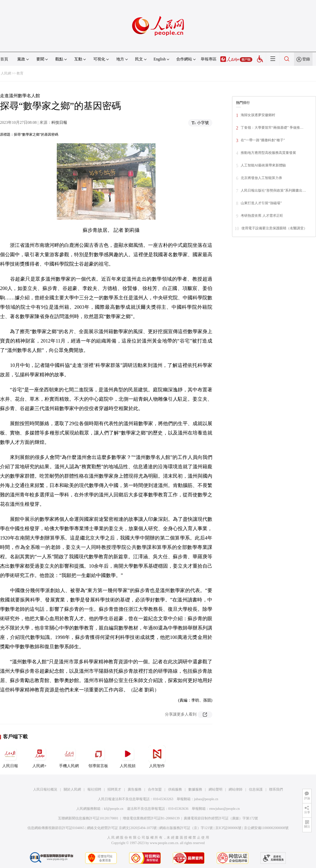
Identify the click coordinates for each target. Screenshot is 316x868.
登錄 (306, 59)
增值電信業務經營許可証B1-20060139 (151, 818)
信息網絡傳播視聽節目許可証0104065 (56, 828)
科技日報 (59, 122)
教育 (20, 73)
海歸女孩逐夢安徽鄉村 (258, 115)
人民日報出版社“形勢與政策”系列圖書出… (273, 190)
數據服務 (195, 789)
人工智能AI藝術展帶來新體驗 (263, 165)
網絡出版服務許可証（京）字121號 (186, 828)
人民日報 (10, 757)
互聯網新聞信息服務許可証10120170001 (88, 818)
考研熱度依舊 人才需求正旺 (262, 216)
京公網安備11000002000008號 (266, 828)
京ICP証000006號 (228, 828)
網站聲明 (216, 789)
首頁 (4, 59)
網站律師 (236, 789)
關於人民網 (72, 789)
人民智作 (157, 757)
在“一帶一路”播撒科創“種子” (263, 140)
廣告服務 (135, 789)
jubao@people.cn (206, 799)
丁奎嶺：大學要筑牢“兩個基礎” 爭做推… (272, 128)
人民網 (6, 73)
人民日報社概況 (45, 789)
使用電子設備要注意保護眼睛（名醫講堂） (274, 228)
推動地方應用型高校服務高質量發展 (268, 153)
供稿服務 (175, 789)
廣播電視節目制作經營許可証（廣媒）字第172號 (221, 818)
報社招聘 (94, 789)
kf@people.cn (114, 809)
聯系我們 (276, 789)
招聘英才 (114, 789)
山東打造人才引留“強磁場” (261, 203)
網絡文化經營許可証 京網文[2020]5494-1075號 (122, 828)
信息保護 (256, 789)
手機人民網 (69, 757)
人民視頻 (128, 757)
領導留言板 (98, 757)
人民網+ (39, 757)
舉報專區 (209, 59)
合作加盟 (155, 789)
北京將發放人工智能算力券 (261, 178)
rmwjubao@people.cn (224, 809)
